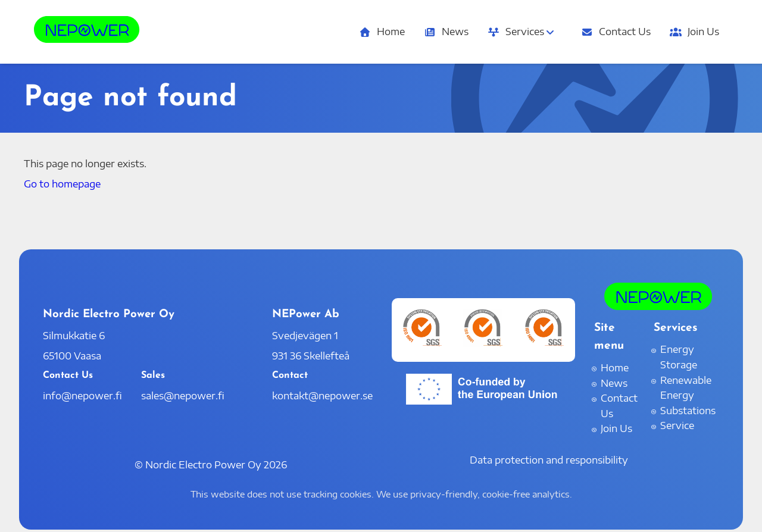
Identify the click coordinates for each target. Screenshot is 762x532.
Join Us (694, 32)
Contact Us (616, 32)
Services (522, 32)
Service (677, 425)
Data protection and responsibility (549, 460)
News (446, 32)
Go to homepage (62, 184)
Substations (688, 411)
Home (382, 32)
